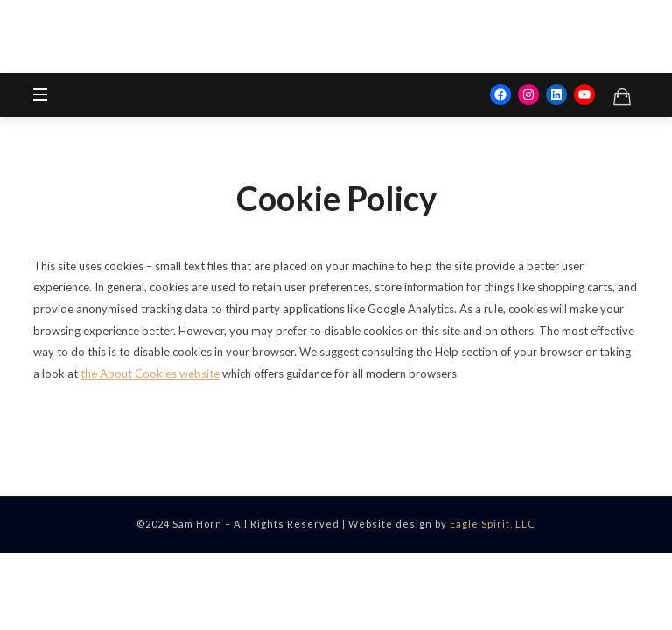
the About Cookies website (150, 374)
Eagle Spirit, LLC (493, 524)
